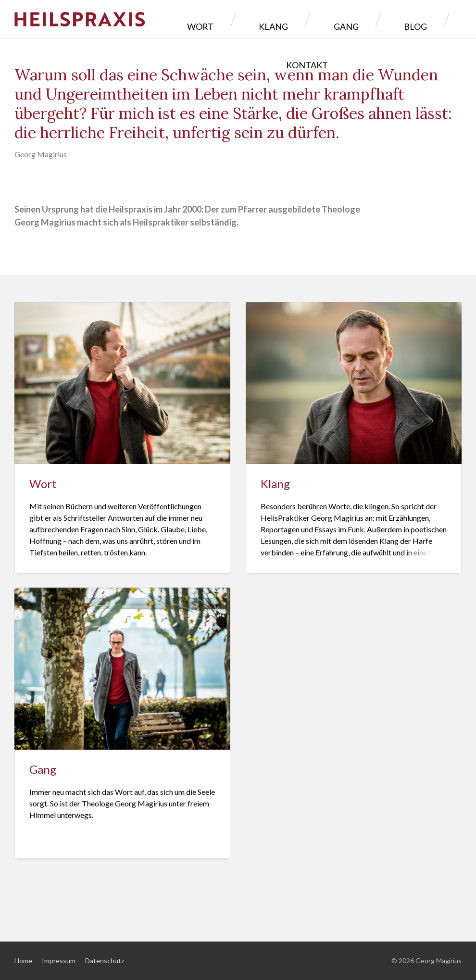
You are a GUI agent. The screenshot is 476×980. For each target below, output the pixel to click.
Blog (372, 19)
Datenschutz (105, 961)
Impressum (59, 961)
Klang (273, 19)
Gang (324, 19)
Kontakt (429, 19)
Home (23, 961)
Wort (221, 19)
